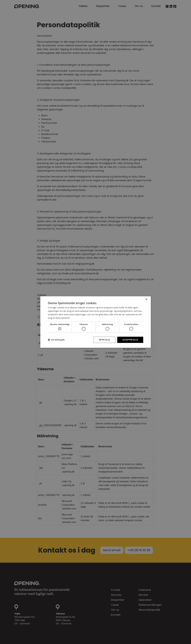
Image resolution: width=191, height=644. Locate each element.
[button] (56, 340)
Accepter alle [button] (130, 340)
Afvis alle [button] (104, 340)
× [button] (146, 300)
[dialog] (95, 322)
